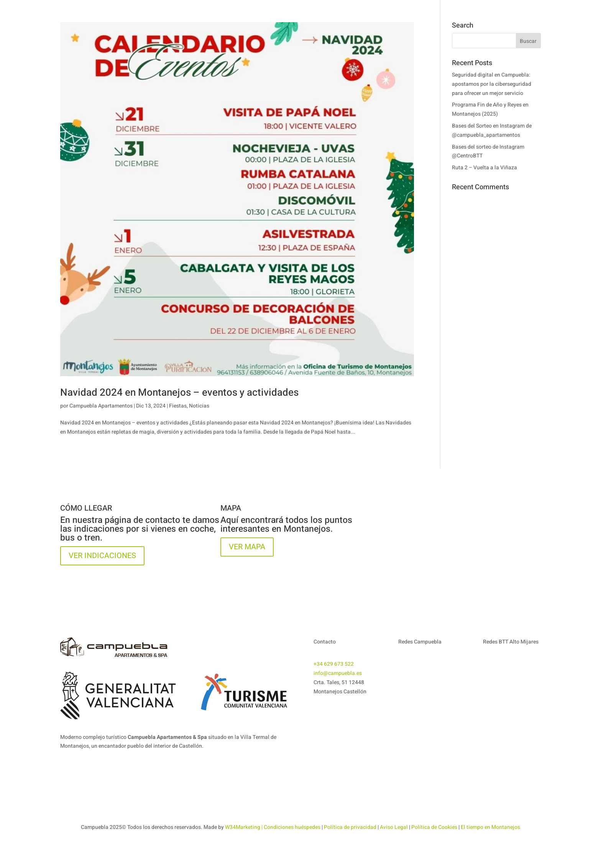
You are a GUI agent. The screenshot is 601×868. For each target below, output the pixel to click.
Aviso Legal (394, 827)
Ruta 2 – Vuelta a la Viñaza (484, 168)
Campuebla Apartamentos (101, 406)
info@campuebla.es (338, 673)
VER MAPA (247, 547)
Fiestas (178, 406)
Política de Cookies (434, 827)
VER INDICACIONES (102, 556)
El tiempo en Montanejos (490, 827)
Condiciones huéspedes (292, 827)
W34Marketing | (244, 827)
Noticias (199, 406)
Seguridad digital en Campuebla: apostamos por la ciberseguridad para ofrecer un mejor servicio (492, 84)
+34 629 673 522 (334, 664)
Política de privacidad (350, 827)
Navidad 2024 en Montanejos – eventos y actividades (179, 393)
